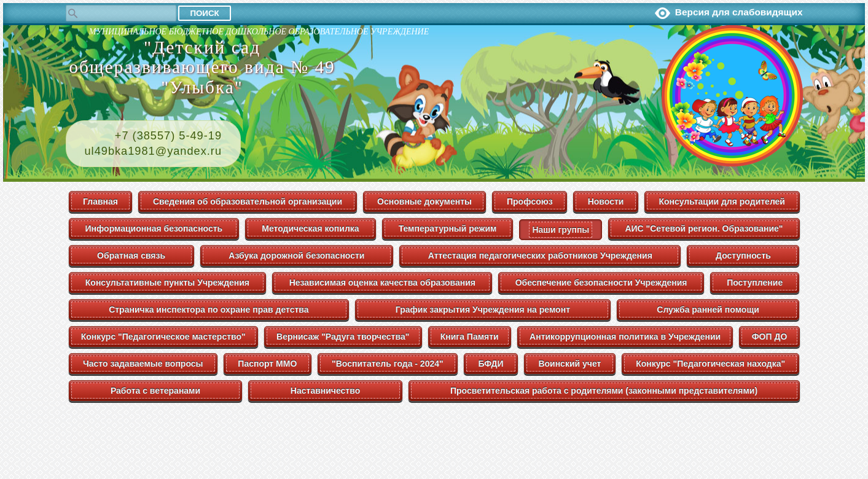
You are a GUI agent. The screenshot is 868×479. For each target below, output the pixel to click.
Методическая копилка (310, 228)
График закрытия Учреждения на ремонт (483, 310)
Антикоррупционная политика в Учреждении (625, 337)
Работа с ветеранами (155, 391)
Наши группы (561, 230)
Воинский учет (569, 364)
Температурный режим (448, 228)
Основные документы (424, 201)
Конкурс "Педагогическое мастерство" (163, 337)
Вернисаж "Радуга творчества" (343, 337)
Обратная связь (131, 255)
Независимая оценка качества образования (382, 282)
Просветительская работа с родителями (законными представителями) (604, 391)
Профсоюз (530, 201)
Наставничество (325, 391)
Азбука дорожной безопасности (296, 255)
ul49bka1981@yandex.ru (154, 151)
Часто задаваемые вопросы (143, 364)
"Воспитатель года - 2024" (388, 364)
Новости (606, 201)
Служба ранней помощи (708, 310)
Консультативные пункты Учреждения (167, 282)
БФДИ (491, 364)
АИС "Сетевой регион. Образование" (704, 228)
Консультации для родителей (722, 201)
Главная (100, 201)
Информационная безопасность (154, 228)
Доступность (743, 255)
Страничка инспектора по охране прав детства (209, 310)
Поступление (755, 282)
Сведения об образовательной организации (248, 201)
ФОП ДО (770, 337)
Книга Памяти (470, 337)
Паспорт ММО (267, 364)
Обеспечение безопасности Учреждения (601, 282)
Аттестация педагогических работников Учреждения (540, 255)
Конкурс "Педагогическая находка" (710, 364)
